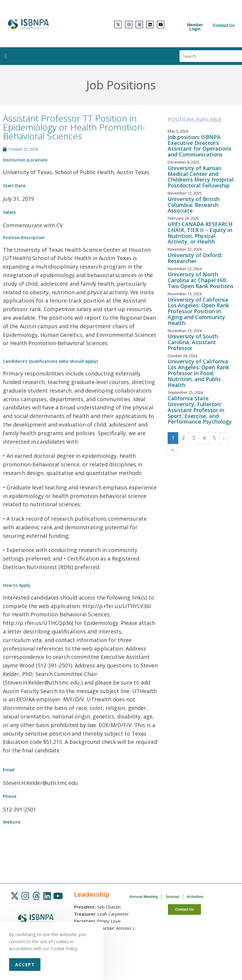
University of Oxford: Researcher (195, 258)
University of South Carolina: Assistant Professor (193, 342)
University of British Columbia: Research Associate (194, 205)
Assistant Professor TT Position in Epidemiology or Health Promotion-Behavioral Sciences (74, 127)
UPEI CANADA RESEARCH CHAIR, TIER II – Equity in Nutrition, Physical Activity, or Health (200, 233)
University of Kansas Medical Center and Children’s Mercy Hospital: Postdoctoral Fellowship (201, 177)
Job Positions (121, 85)
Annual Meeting (144, 897)
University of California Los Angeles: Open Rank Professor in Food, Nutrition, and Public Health (198, 373)
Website (12, 822)
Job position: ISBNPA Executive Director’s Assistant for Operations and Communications (200, 146)
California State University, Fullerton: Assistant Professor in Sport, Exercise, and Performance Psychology (200, 410)
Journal (172, 897)
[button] (6, 56)
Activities (195, 897)
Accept (25, 964)
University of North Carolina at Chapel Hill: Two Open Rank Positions (201, 280)
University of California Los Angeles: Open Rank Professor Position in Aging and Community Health (198, 311)
